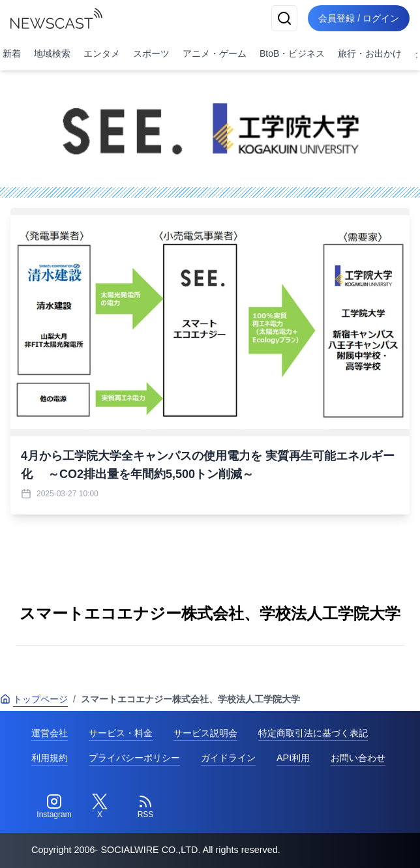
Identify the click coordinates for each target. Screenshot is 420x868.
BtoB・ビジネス (292, 53)
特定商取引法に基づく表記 (313, 733)
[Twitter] (100, 807)
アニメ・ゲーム (215, 53)
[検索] (284, 18)
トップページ (34, 699)
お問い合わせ (358, 758)
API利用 (293, 758)
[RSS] (145, 807)
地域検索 (52, 53)
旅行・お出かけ (370, 53)
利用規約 (50, 758)
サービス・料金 (121, 733)
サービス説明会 (205, 733)
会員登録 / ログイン (359, 18)
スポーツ (151, 53)
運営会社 (50, 733)
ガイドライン (228, 758)
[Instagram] (54, 807)
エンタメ (102, 53)
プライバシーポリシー (134, 758)
